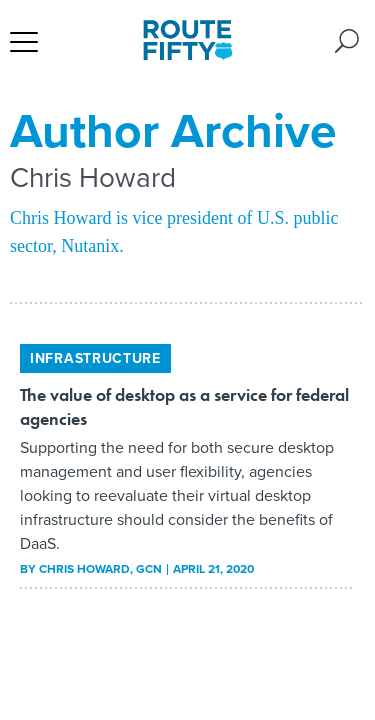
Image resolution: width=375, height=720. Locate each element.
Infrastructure (95, 358)
